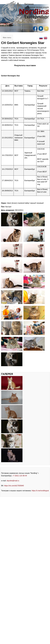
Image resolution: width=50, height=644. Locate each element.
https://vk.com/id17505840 (14, 486)
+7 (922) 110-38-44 (20, 476)
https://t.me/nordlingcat (40, 491)
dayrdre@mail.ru (13, 481)
